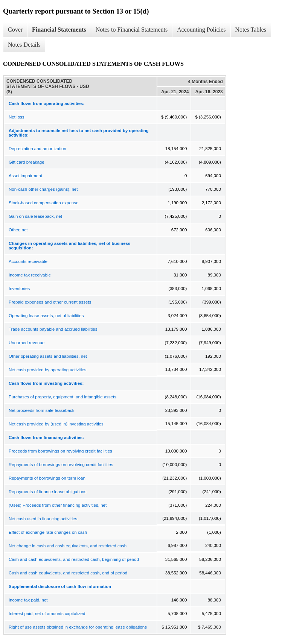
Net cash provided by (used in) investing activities (56, 424)
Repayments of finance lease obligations (48, 492)
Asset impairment (25, 176)
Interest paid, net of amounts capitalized (47, 614)
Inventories (19, 289)
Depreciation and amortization (37, 149)
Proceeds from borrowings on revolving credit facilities (60, 451)
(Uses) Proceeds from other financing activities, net (58, 505)
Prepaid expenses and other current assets (50, 302)
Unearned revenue (27, 343)
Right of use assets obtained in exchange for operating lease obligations (78, 627)
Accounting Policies (201, 30)
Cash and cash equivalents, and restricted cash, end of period (68, 573)
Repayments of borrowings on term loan (47, 478)
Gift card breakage (27, 162)
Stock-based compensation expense (43, 203)
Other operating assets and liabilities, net (48, 356)
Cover (15, 30)
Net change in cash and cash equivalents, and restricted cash (68, 546)
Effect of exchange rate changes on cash (48, 532)
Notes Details (24, 45)
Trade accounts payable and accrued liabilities (53, 329)
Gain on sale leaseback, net (35, 216)
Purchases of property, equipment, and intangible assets (62, 397)
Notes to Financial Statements (132, 30)
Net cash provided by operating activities (47, 370)
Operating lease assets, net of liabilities (46, 316)
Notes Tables (251, 30)
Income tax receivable (30, 275)
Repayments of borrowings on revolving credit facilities (61, 465)
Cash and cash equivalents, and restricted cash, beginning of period (74, 559)
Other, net (18, 230)
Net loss (17, 117)
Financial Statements (59, 30)
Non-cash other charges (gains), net (43, 189)
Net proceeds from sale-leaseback (42, 410)
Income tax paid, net (28, 600)
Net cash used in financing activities (43, 519)
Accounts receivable (28, 261)
